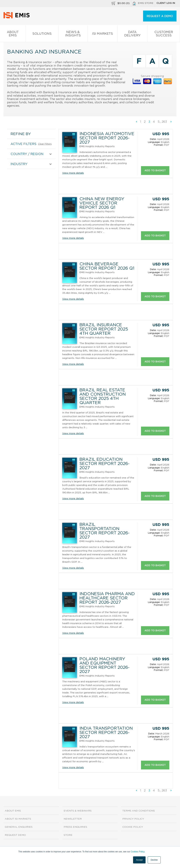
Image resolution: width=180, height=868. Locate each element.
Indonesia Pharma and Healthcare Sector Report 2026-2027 (107, 598)
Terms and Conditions (139, 811)
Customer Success (164, 34)
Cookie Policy (133, 827)
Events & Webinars (78, 811)
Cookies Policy (137, 852)
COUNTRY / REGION (27, 154)
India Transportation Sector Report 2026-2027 (106, 733)
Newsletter (73, 819)
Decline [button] (154, 860)
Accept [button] (139, 860)
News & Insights (73, 34)
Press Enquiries (75, 827)
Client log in (166, 3)
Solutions (42, 34)
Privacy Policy (133, 819)
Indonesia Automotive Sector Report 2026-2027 (107, 138)
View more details (73, 173)
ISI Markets (102, 34)
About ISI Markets (18, 819)
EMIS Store (143, 4)
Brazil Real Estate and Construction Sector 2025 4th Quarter (103, 397)
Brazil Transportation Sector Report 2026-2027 (105, 531)
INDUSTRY (19, 164)
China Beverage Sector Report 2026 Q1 (107, 266)
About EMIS (13, 34)
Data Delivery (132, 34)
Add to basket (155, 171)
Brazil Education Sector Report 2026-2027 (105, 464)
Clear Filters (45, 144)
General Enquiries (19, 827)
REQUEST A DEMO (160, 16)
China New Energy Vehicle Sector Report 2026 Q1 (102, 203)
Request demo (15, 835)
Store (68, 835)
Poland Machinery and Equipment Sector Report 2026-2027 (105, 665)
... (160, 122)
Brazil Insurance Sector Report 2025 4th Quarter (104, 329)
